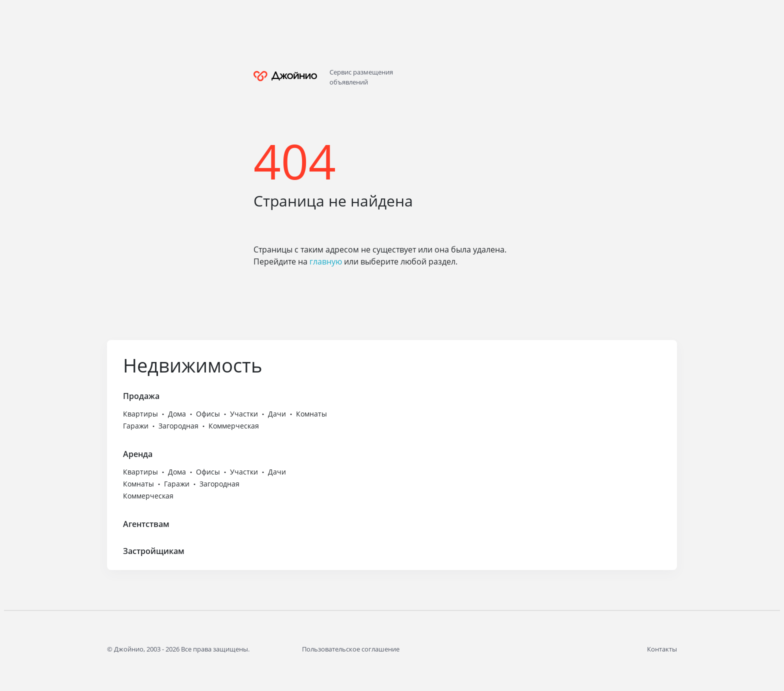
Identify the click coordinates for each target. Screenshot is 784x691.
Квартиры (140, 414)
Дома (177, 414)
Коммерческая (234, 426)
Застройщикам (154, 551)
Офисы (208, 414)
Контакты (662, 649)
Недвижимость (192, 365)
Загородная (178, 426)
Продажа (141, 396)
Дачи (277, 414)
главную (326, 261)
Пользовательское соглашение (351, 649)
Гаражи (136, 426)
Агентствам (146, 524)
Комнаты (311, 414)
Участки (244, 414)
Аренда (138, 454)
